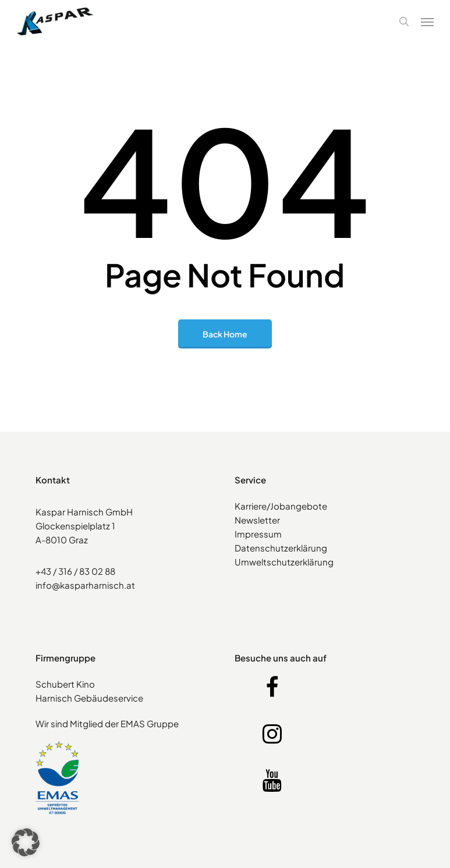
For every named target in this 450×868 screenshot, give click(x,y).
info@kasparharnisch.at (85, 585)
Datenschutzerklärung (281, 548)
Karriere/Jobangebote (281, 506)
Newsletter (257, 520)
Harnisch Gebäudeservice (89, 698)
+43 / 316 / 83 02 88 (75, 571)
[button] (427, 22)
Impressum (258, 534)
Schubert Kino (65, 684)
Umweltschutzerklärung (284, 562)
